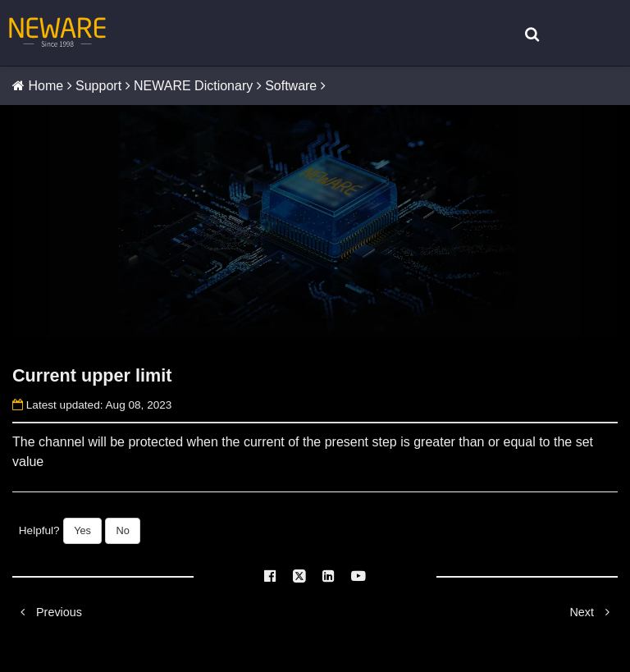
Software (291, 86)
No (122, 530)
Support (98, 86)
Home (46, 86)
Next (593, 612)
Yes (82, 530)
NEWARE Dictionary (193, 86)
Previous (47, 612)
